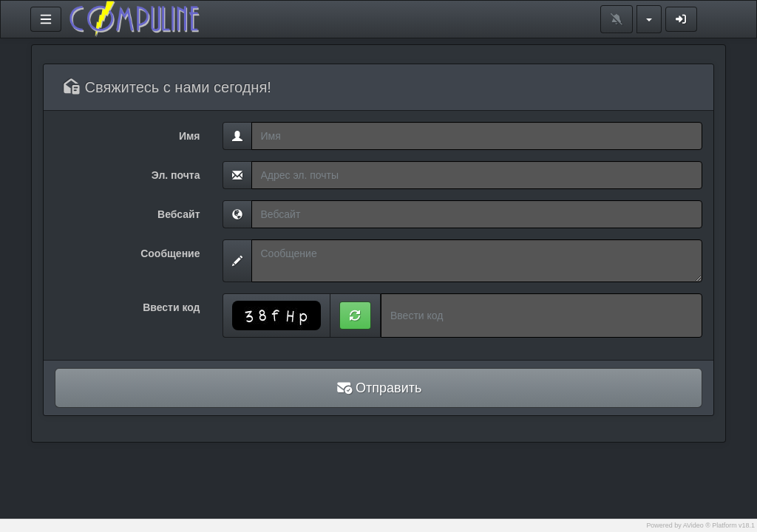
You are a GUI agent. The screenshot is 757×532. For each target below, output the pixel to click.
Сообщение (170, 253)
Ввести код (171, 307)
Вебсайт (179, 214)
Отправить (379, 388)
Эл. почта (176, 175)
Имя (190, 136)
